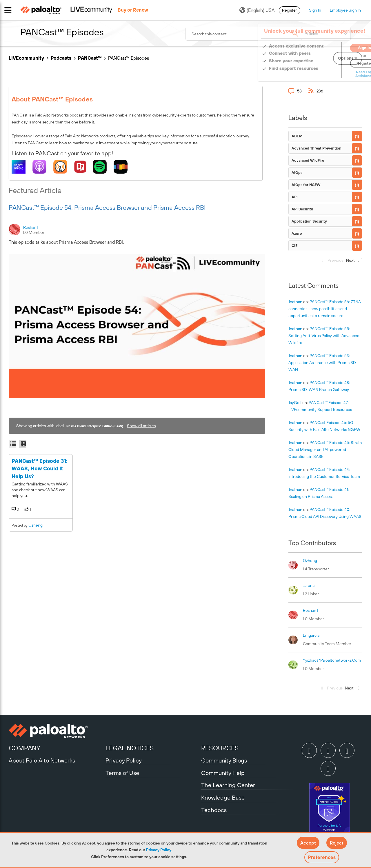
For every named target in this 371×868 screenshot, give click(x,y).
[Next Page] (352, 262)
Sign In (315, 10)
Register (290, 10)
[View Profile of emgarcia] (311, 635)
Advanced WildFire (308, 160)
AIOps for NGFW (306, 185)
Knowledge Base (223, 797)
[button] (308, 843)
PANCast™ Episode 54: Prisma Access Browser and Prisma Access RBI (107, 208)
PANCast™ (90, 58)
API (295, 197)
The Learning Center (228, 785)
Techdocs (214, 810)
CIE (295, 246)
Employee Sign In (345, 10)
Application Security (309, 221)
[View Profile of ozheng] (310, 561)
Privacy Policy (159, 850)
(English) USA (257, 10)
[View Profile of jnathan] (295, 302)
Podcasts (61, 58)
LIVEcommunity (26, 58)
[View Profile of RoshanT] (31, 227)
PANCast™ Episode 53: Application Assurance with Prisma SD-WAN (323, 363)
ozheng (36, 561)
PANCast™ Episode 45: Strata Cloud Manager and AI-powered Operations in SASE (325, 450)
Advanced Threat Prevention (317, 148)
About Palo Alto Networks (42, 760)
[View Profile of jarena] (309, 585)
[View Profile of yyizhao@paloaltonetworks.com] (332, 660)
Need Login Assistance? (336, 74)
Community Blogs (224, 760)
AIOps (297, 173)
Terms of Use (122, 773)
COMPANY (24, 748)
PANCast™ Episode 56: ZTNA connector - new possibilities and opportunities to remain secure (325, 309)
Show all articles (141, 426)
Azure (297, 233)
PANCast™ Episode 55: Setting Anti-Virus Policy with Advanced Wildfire (324, 336)
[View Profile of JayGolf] (295, 403)
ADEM (297, 136)
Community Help (223, 773)
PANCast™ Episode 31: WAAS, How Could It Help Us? (40, 504)
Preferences (322, 857)
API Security (302, 209)
